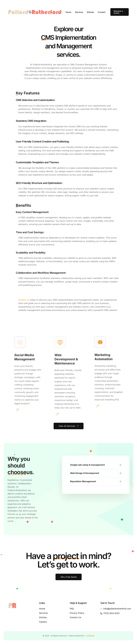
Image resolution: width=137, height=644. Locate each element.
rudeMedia (90, 636)
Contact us (24, 300)
